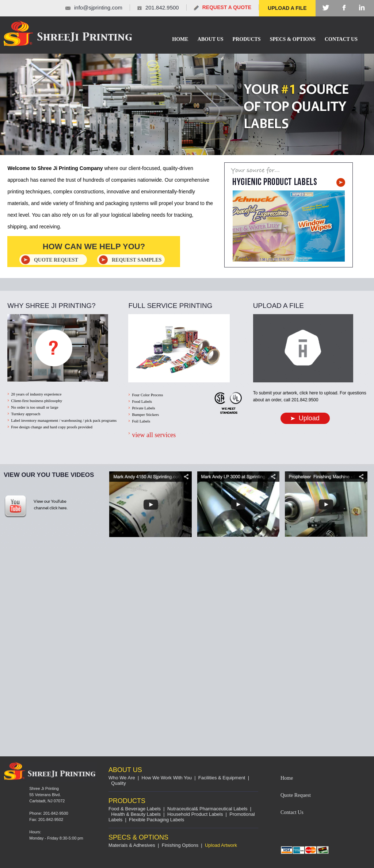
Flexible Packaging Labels (157, 820)
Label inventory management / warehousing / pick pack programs (64, 420)
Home (180, 39)
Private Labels (143, 408)
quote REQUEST (56, 260)
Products (247, 39)
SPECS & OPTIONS (293, 39)
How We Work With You (167, 778)
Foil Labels (141, 421)
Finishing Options (180, 845)
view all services (154, 435)
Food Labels (142, 401)
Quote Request (296, 795)
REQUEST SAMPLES (137, 260)
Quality (118, 783)
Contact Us (341, 39)
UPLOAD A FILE (287, 8)
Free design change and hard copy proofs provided (52, 427)
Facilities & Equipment (222, 778)
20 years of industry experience (36, 394)
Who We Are (122, 778)
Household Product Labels (195, 814)
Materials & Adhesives (132, 845)
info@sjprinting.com (98, 7)
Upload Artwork (221, 845)
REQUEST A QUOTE (227, 7)
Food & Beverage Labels (135, 809)
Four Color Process (147, 395)
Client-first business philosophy (37, 401)
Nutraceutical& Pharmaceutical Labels (207, 809)
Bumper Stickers (145, 414)
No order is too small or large (35, 407)
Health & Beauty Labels (136, 814)
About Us (211, 39)
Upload (305, 418)
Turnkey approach (26, 414)
